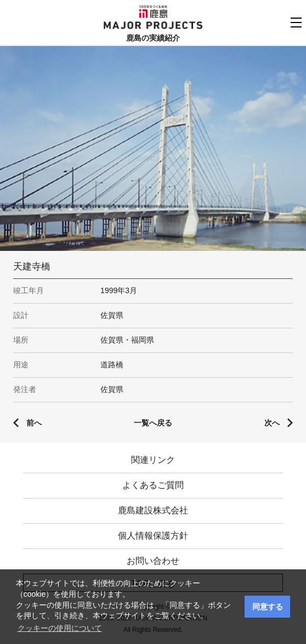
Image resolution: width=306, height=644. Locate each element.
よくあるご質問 (153, 485)
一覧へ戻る (153, 423)
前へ (34, 423)
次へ (272, 423)
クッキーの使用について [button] (60, 628)
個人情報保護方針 (153, 536)
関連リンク (153, 460)
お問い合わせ (153, 561)
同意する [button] (268, 607)
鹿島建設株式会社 (153, 510)
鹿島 (153, 12)
